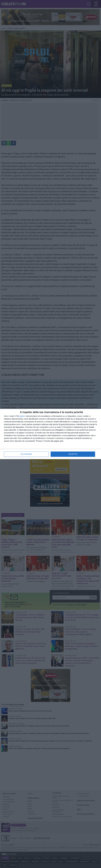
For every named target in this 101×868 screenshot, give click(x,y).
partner (22, 416)
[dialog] (50, 434)
